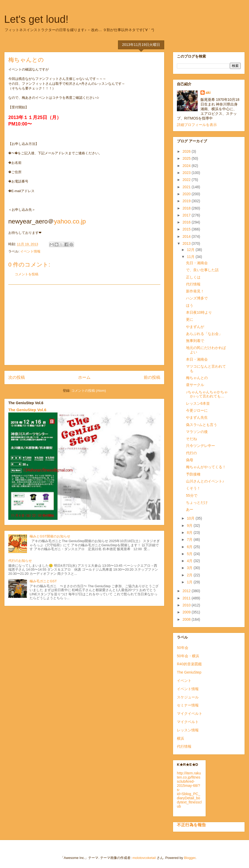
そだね (191, 439)
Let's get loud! (36, 19)
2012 (187, 591)
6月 (190, 547)
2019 (187, 201)
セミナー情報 (188, 705)
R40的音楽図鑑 (189, 664)
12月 (191, 250)
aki (208, 93)
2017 (187, 215)
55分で (192, 495)
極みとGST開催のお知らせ (50, 536)
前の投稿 (152, 377)
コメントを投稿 (27, 274)
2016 (187, 222)
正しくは (193, 277)
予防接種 (193, 474)
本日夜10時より (199, 312)
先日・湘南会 (197, 263)
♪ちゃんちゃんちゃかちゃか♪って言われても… (207, 394)
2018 (187, 208)
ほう (190, 305)
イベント (184, 681)
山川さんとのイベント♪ (205, 481)
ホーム (84, 377)
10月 (191, 518)
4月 (190, 561)
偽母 (190, 460)
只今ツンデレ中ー (200, 446)
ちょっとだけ (197, 502)
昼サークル (195, 385)
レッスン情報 (188, 730)
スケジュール (188, 697)
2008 (187, 619)
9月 (190, 526)
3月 (190, 568)
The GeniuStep (189, 672)
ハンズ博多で (197, 298)
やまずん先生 (197, 417)
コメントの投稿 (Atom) (89, 391)
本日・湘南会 (197, 359)
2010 (187, 605)
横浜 (181, 738)
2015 (187, 229)
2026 (187, 151)
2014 (187, 236)
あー (190, 509)
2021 (187, 187)
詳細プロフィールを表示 (197, 125)
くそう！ (193, 488)
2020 (187, 194)
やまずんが (195, 327)
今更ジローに (197, 410)
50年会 (183, 648)
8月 (190, 533)
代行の (191, 453)
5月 (190, 554)
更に (190, 319)
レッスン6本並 (198, 403)
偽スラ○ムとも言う (202, 425)
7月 (190, 540)
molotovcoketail (144, 858)
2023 (187, 173)
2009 (187, 612)
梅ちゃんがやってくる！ (206, 467)
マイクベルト (188, 722)
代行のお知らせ (20, 561)
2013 (187, 243)
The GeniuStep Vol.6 (27, 410)
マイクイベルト (190, 713)
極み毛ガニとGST (43, 581)
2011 (187, 598)
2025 (187, 158)
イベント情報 (30, 251)
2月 (190, 575)
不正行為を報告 (191, 825)
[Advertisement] (84, 325)
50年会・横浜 (188, 656)
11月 (191, 257)
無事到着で (195, 341)
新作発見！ (195, 291)
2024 (187, 166)
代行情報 (193, 284)
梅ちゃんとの (197, 378)
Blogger (190, 858)
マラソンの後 (197, 432)
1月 (190, 582)
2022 (187, 180)
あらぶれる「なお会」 (204, 334)
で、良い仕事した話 (202, 270)
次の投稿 (17, 377)
